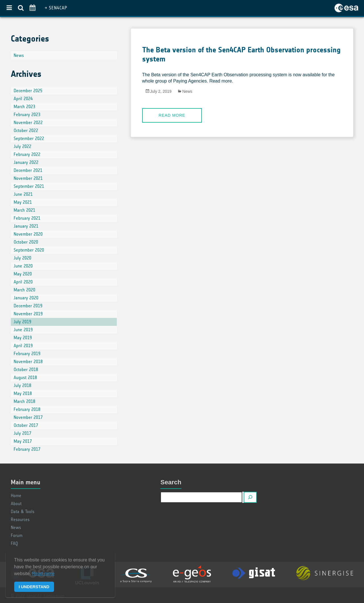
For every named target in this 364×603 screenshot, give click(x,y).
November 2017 (28, 417)
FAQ (14, 543)
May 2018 (23, 393)
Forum (17, 535)
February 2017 (27, 449)
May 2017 (23, 441)
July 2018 (22, 385)
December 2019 (28, 306)
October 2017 (26, 425)
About (16, 504)
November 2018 (28, 362)
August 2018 (25, 377)
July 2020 (22, 258)
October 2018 (26, 370)
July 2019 (22, 322)
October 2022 (26, 130)
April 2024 (23, 99)
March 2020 (24, 290)
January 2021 (26, 226)
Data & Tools (23, 512)
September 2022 (29, 138)
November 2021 (28, 178)
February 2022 (27, 154)
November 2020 (28, 234)
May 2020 (23, 274)
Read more (172, 115)
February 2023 (27, 115)
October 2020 (26, 242)
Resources (20, 519)
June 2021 (23, 194)
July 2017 (22, 433)
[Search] (250, 497)
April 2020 (23, 282)
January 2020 (26, 298)
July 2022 (22, 146)
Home (16, 496)
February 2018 (27, 409)
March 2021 (24, 210)
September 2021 (29, 186)
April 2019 (23, 346)
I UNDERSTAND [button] (34, 587)
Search (171, 482)
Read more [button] (43, 574)
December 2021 (28, 170)
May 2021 (23, 202)
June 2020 (23, 266)
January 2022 (26, 162)
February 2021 (27, 218)
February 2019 (27, 354)
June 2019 (23, 330)
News (187, 91)
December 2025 (28, 91)
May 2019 (23, 338)
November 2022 (28, 123)
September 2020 (29, 250)
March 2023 (24, 107)
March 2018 (24, 401)
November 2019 (28, 314)
